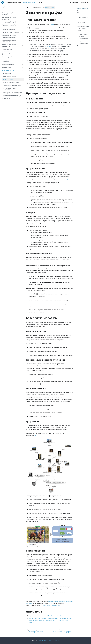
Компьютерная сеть (82, 29)
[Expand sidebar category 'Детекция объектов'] (22, 54)
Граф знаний (82, 41)
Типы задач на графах (83, 8)
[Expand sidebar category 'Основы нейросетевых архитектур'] (22, 18)
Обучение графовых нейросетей (9, 89)
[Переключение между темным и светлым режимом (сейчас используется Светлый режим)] (88, 2)
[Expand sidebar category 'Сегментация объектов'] (22, 57)
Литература (80, 46)
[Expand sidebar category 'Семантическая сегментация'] (22, 50)
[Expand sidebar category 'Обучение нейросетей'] (22, 22)
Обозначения (73, 2)
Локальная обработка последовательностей (9, 36)
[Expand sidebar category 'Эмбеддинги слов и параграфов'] (22, 61)
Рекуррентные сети (8, 64)
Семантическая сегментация (7, 50)
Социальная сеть (83, 15)
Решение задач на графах (11, 82)
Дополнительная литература (12, 96)
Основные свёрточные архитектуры (9, 46)
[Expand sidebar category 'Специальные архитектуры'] (22, 33)
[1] (35, 436)
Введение (5, 10)
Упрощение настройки (9, 25)
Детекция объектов (8, 54)
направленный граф (63, 179)
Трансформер (6, 67)
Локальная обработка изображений (9, 41)
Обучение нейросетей (9, 22)
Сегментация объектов (9, 57)
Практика (40, 2)
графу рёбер (48, 46)
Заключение (6, 99)
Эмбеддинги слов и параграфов (8, 61)
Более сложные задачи (83, 26)
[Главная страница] (28, 8)
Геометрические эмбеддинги (12, 93)
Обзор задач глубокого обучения (9, 14)
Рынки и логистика (83, 39)
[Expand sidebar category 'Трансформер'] (22, 67)
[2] (39, 521)
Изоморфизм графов (9, 76)
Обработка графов (8, 70)
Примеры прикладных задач (83, 12)
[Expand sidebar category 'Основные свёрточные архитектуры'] (22, 46)
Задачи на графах (8, 79)
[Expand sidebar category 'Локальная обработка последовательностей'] (22, 36)
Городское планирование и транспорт (83, 34)
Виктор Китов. (43, 640)
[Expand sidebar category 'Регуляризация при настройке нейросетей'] (22, 29)
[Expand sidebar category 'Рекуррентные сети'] (22, 64)
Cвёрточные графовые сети (12, 85)
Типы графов (7, 73)
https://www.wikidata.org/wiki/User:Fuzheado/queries (45, 616)
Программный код (83, 43)
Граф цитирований (83, 17)
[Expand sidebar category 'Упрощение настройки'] (22, 25)
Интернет (81, 20)
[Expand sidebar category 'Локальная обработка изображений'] (22, 41)
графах (51, 24)
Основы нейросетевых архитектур (9, 18)
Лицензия (83, 2)
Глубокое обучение (29, 2)
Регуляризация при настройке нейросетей (9, 29)
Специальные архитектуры (10, 33)
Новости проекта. (54, 640)
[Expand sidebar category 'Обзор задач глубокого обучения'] (22, 14)
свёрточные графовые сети (51, 605)
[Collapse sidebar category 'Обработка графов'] (22, 70)
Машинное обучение (14, 2)
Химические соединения (82, 23)
